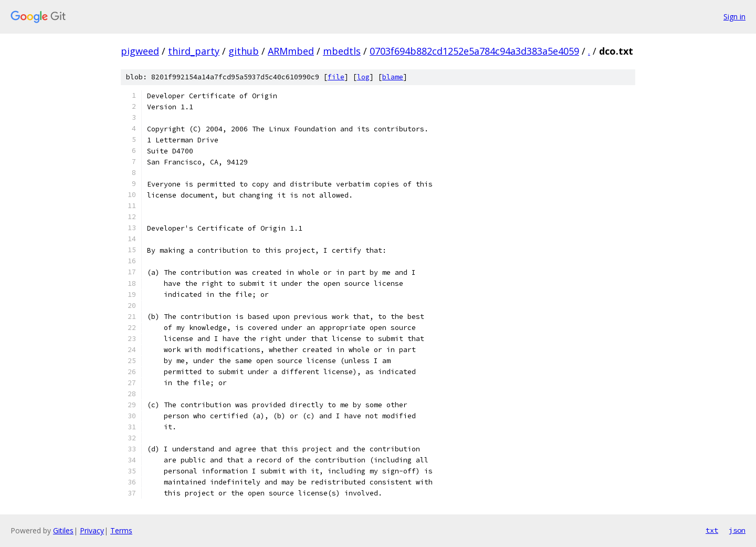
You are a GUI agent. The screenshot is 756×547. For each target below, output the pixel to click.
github (244, 51)
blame (393, 77)
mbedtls (342, 51)
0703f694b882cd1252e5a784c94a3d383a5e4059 (474, 51)
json (737, 530)
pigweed (140, 51)
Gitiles (63, 530)
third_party (194, 51)
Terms (121, 530)
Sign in (734, 17)
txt (712, 530)
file (336, 77)
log (363, 77)
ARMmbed (291, 51)
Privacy (92, 530)
